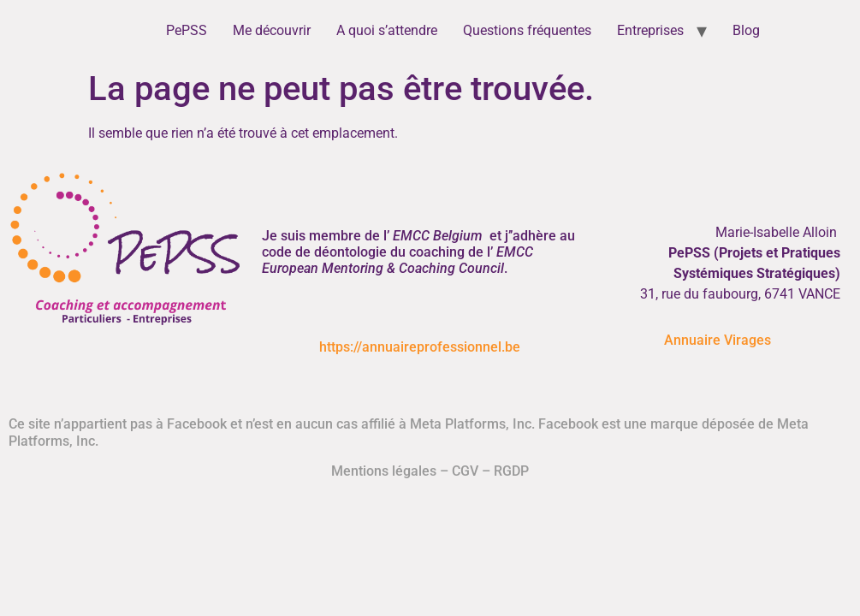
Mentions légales (384, 471)
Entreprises (650, 30)
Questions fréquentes (527, 30)
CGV (465, 471)
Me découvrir (272, 30)
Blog (746, 30)
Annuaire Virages (718, 340)
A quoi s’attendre (387, 30)
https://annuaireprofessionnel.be (420, 347)
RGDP (511, 471)
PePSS (187, 30)
